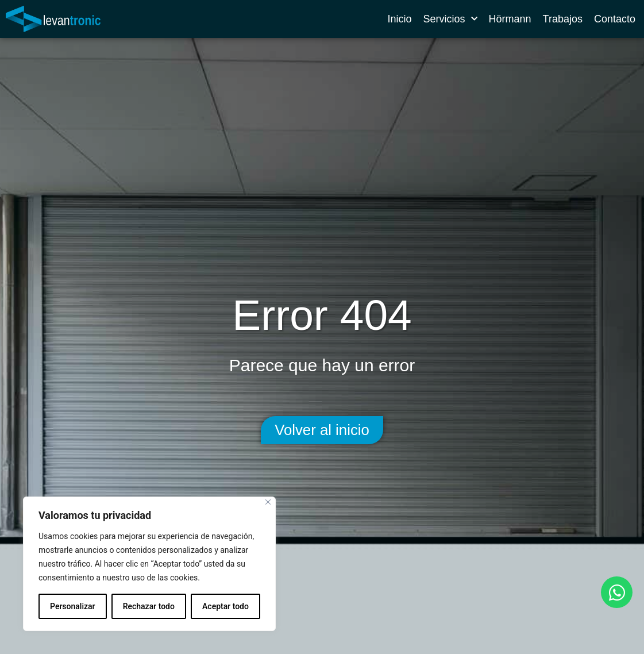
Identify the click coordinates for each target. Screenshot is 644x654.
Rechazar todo (149, 606)
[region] (149, 564)
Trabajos (563, 19)
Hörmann (510, 19)
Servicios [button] (450, 19)
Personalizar (72, 606)
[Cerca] (268, 502)
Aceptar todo (225, 606)
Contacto (615, 19)
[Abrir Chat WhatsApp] (617, 592)
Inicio (399, 19)
